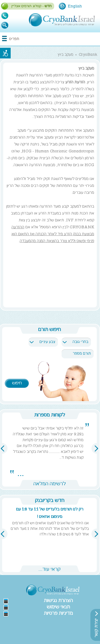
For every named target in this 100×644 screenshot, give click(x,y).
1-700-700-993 (5, 16)
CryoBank (88, 55)
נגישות (5, 53)
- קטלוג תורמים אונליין (31, 6)
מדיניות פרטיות (58, 614)
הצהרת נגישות (58, 601)
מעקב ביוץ (65, 55)
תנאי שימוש (58, 607)
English (75, 6)
